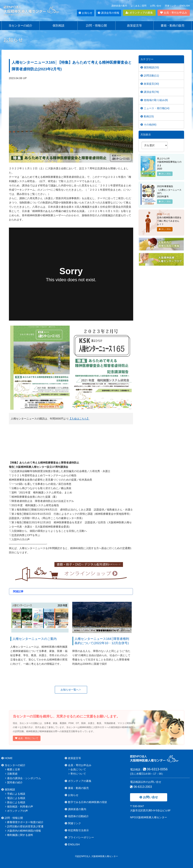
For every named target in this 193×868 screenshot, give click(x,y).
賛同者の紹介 (14, 782)
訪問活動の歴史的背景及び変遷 (24, 826)
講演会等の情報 (109, 13)
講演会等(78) (150, 92)
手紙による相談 (15, 794)
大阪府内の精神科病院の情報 (23, 831)
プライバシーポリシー (79, 837)
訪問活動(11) (150, 76)
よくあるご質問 (139, 6)
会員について (77, 769)
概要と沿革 (13, 769)
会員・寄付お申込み (174, 13)
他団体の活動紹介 (77, 816)
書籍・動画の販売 (173, 26)
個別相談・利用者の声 (19, 807)
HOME (7, 758)
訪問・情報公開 (96, 26)
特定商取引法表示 (77, 830)
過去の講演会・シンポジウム (23, 778)
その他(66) (149, 125)
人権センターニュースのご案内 (35, 639)
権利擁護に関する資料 (19, 835)
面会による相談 (15, 802)
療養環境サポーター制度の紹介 (24, 822)
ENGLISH (185, 6)
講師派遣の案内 (119, 6)
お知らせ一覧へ (70, 690)
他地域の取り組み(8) (154, 100)
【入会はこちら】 (79, 419)
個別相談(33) (150, 67)
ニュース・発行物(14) (155, 108)
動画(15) (147, 116)
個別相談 (59, 26)
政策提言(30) (150, 84)
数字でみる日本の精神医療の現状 (86, 802)
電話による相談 (15, 798)
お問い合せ (156, 6)
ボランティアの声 (17, 811)
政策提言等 (134, 26)
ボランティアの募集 (139, 13)
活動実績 (11, 774)
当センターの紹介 (20, 26)
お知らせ (86, 13)
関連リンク (171, 6)
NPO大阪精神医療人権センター (149, 817)
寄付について (77, 774)
